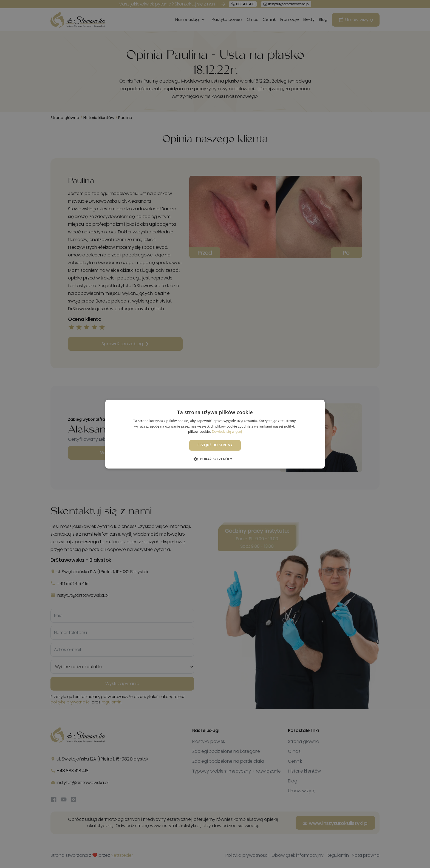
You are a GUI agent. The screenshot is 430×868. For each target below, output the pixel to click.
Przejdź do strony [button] (215, 445)
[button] (215, 459)
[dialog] (215, 434)
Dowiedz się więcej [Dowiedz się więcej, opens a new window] (227, 432)
